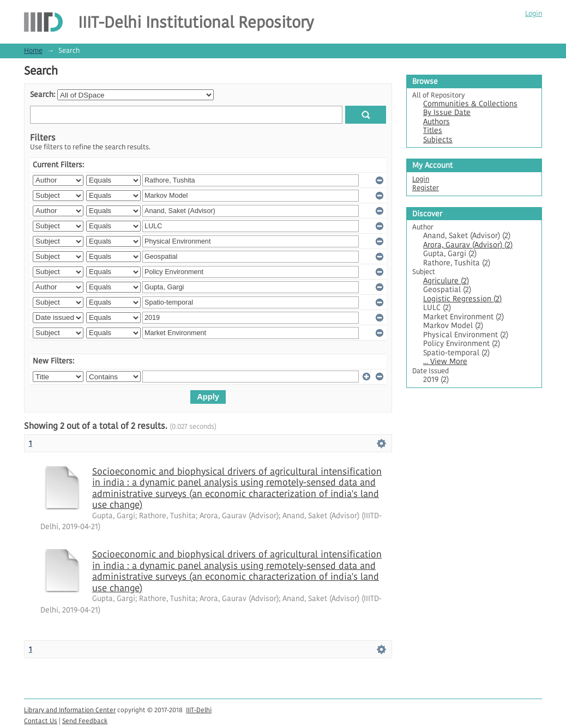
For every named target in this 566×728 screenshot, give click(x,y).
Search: (43, 95)
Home (33, 50)
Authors (436, 122)
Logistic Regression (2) (462, 299)
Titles (433, 131)
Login (534, 13)
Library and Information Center (70, 710)
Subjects (438, 140)
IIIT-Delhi (199, 710)
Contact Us (41, 721)
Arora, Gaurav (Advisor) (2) (468, 245)
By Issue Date (447, 113)
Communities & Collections (470, 104)
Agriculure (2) (446, 281)
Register (426, 188)
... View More (445, 362)
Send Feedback (85, 721)
